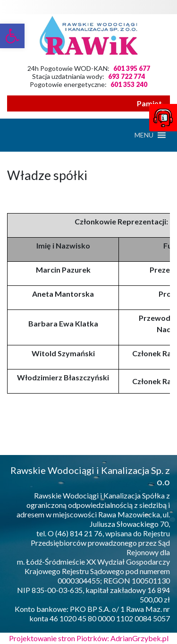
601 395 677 (132, 68)
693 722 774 (126, 76)
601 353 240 (129, 84)
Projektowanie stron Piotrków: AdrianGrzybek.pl (89, 638)
